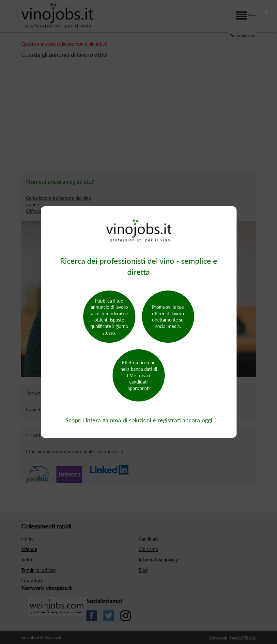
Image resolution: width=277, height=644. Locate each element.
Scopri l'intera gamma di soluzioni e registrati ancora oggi (139, 420)
